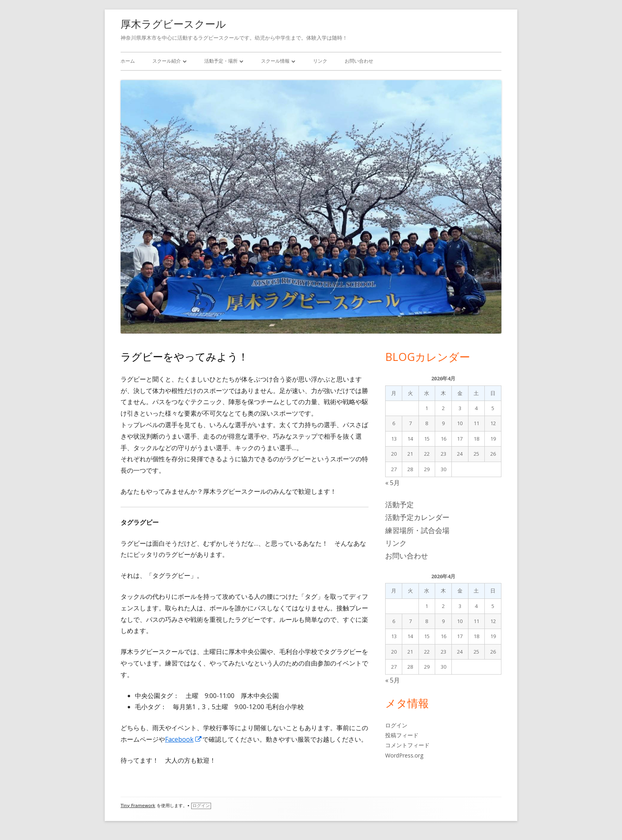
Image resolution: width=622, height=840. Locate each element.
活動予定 (399, 504)
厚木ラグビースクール (173, 24)
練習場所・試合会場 (417, 530)
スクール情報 (275, 61)
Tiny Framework (138, 806)
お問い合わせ (359, 61)
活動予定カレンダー (417, 517)
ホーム (128, 61)
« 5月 (393, 483)
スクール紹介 (167, 61)
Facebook (184, 739)
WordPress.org (404, 755)
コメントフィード (407, 745)
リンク (320, 61)
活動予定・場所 (221, 61)
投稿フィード (402, 735)
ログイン (396, 725)
